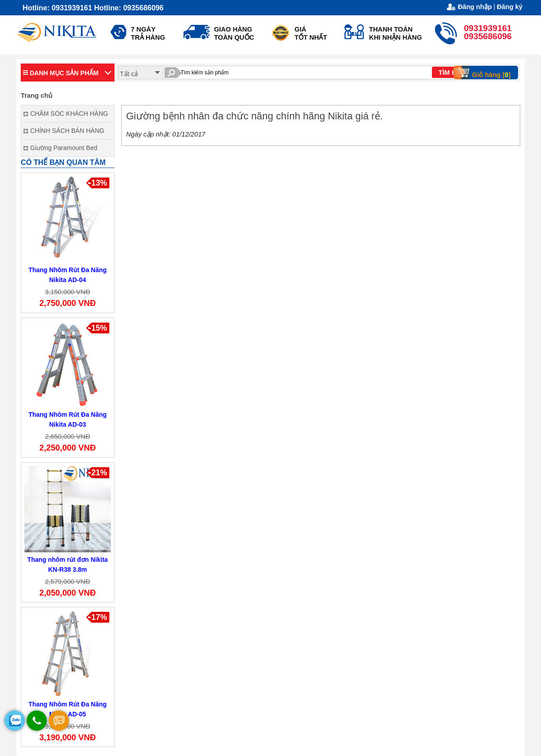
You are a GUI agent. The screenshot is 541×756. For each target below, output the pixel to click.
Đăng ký (510, 7)
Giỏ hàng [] (485, 73)
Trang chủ (37, 96)
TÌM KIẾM (453, 73)
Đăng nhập (475, 7)
